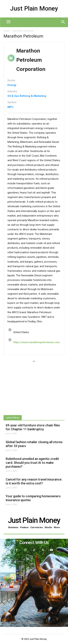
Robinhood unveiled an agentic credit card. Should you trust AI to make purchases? (32, 463)
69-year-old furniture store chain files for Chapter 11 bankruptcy (33, 427)
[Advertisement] (34, 385)
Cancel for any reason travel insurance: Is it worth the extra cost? (34, 481)
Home (7, 31)
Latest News (13, 418)
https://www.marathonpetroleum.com (36, 342)
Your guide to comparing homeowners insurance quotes (33, 498)
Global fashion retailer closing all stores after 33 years (34, 444)
